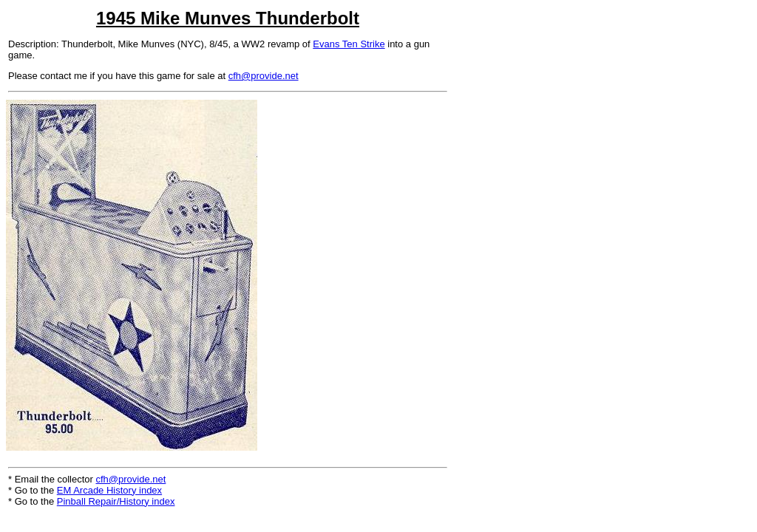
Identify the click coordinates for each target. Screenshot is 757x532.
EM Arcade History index (109, 490)
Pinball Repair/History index (116, 501)
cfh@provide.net (264, 76)
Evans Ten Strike (349, 44)
